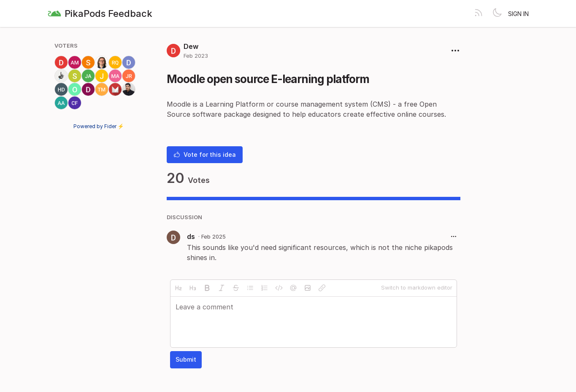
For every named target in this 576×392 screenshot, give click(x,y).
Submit (186, 359)
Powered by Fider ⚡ (99, 126)
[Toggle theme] (497, 13)
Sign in (518, 14)
